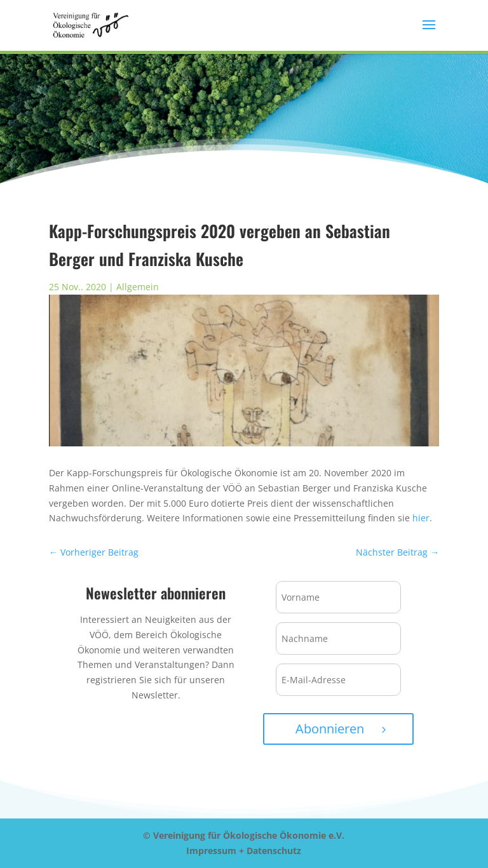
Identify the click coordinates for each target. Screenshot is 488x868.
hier (421, 518)
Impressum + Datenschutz (244, 851)
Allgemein (138, 287)
